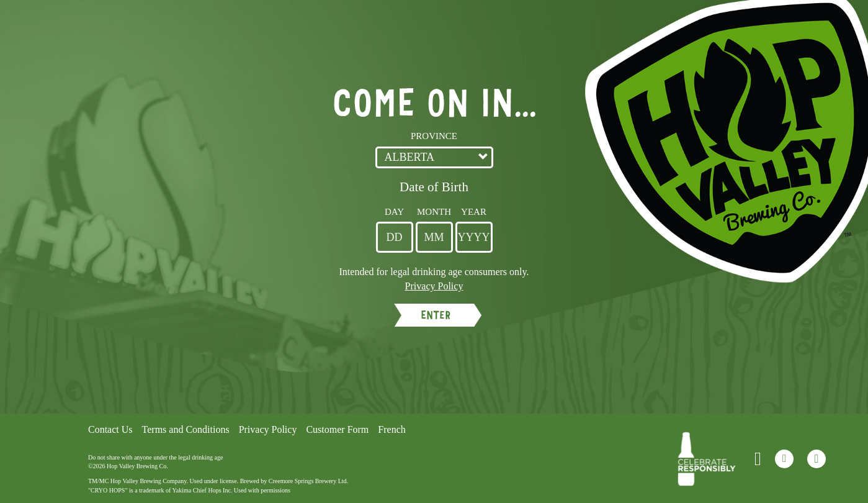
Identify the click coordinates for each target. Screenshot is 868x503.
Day (394, 212)
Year (474, 212)
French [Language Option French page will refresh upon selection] (391, 429)
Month (434, 212)
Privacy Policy (268, 429)
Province (434, 136)
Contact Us (110, 429)
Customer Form (337, 429)
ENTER (436, 315)
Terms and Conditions (186, 429)
